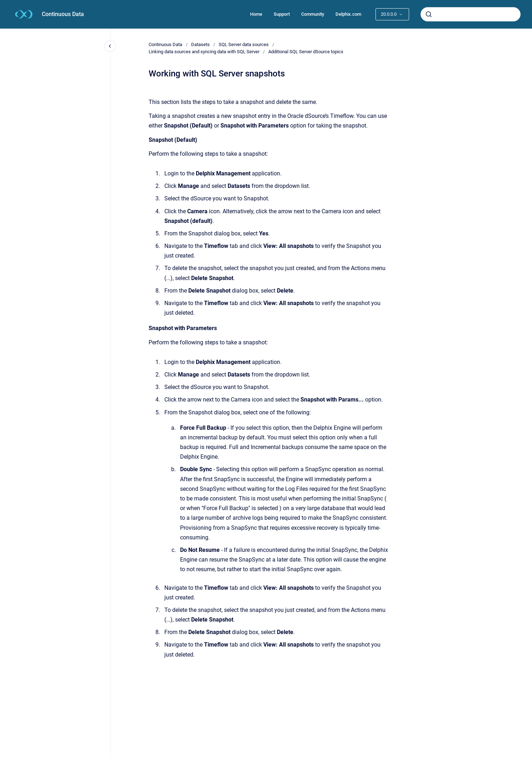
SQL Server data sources (244, 44)
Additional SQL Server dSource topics (306, 52)
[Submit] (429, 14)
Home (256, 14)
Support (282, 14)
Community (313, 14)
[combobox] (471, 14)
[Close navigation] (110, 46)
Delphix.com (348, 14)
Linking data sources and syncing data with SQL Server (204, 52)
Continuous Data (63, 14)
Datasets (200, 44)
